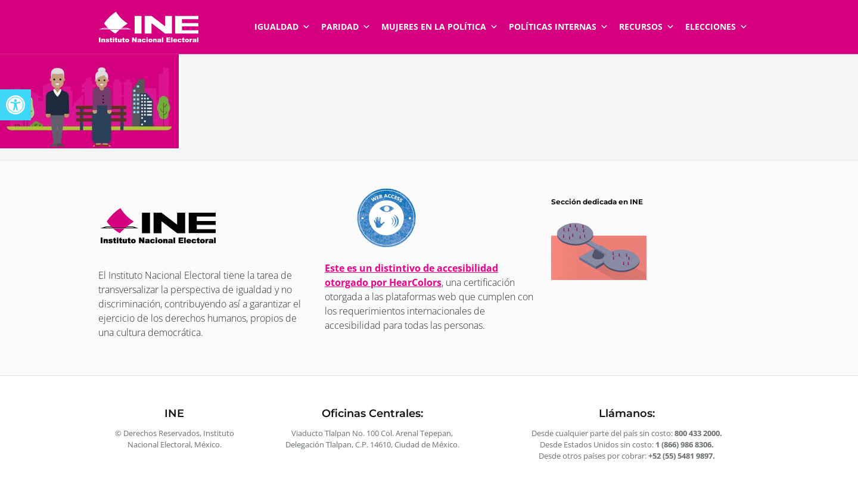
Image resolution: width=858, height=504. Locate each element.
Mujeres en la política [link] (440, 21)
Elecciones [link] (716, 21)
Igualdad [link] (282, 21)
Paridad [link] (346, 21)
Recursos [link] (647, 21)
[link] (15, 105)
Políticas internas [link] (559, 21)
